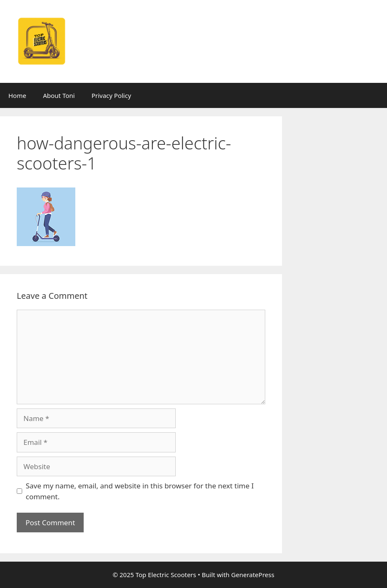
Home (17, 95)
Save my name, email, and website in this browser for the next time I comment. (140, 491)
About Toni (59, 95)
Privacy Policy (111, 95)
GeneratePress (253, 575)
